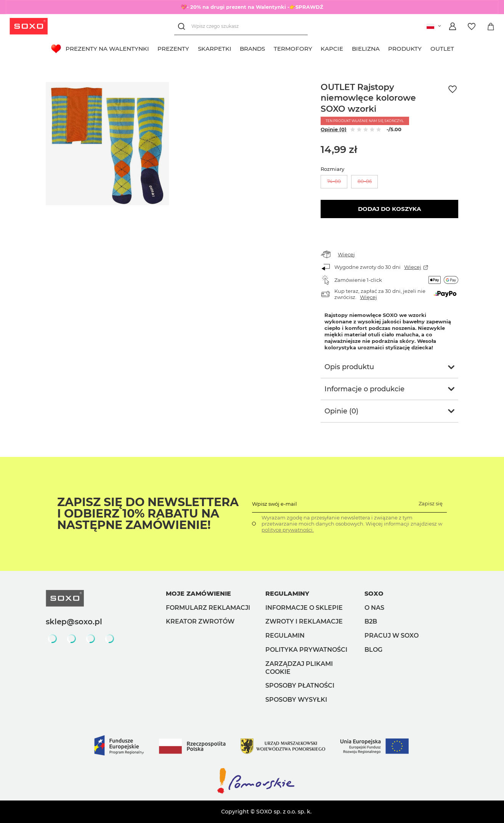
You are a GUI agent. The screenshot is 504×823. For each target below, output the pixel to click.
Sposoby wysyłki (296, 700)
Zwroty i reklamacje (304, 621)
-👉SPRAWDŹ (305, 7)
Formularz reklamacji (208, 608)
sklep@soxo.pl (74, 622)
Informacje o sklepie (304, 608)
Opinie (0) (334, 129)
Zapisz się (431, 503)
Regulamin (285, 636)
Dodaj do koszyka (389, 209)
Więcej (346, 254)
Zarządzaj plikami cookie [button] (299, 668)
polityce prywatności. (288, 530)
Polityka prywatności (306, 650)
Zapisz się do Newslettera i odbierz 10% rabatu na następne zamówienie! (148, 514)
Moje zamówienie (198, 594)
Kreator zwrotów (200, 621)
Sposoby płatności (300, 686)
